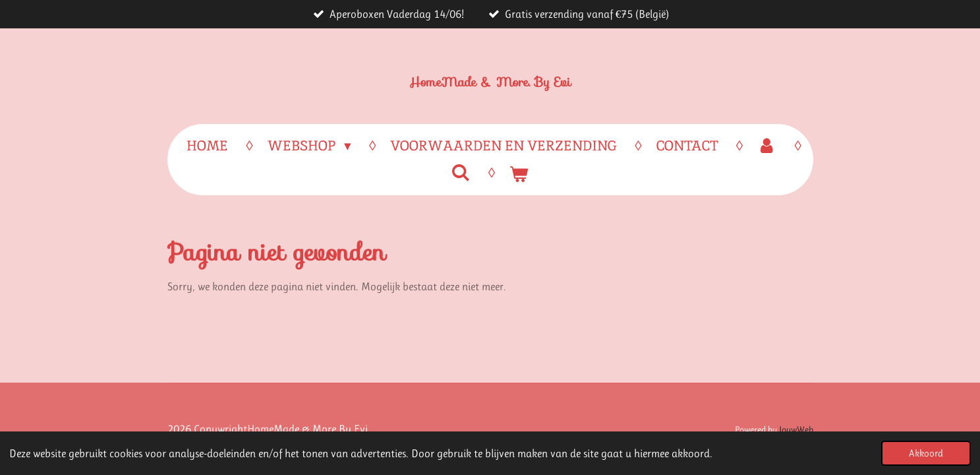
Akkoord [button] (926, 453)
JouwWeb (796, 429)
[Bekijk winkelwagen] (519, 174)
